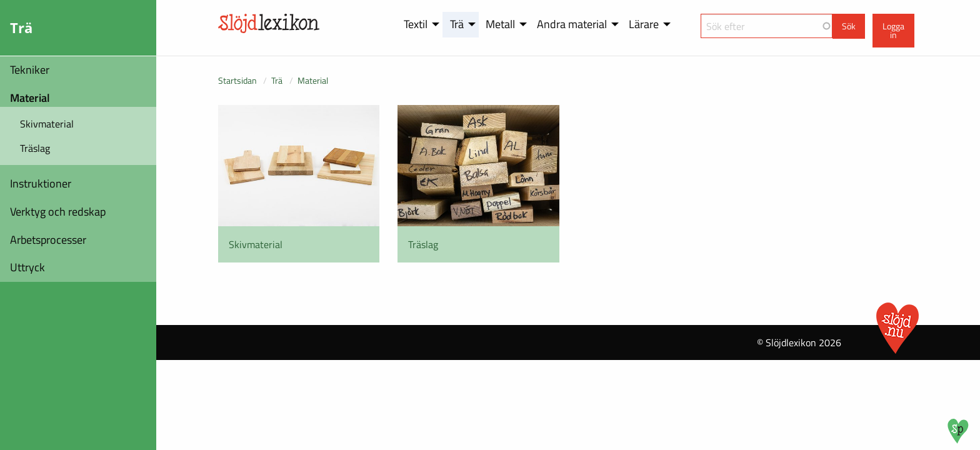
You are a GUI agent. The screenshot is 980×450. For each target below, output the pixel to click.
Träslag (35, 148)
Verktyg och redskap (58, 212)
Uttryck (27, 267)
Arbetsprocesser (48, 240)
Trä (277, 80)
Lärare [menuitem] (644, 24)
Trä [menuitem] (457, 24)
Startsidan (237, 80)
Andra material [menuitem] (572, 24)
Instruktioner (41, 183)
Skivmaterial (47, 124)
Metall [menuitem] (500, 24)
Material (30, 98)
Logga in (893, 31)
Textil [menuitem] (416, 24)
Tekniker (30, 70)
